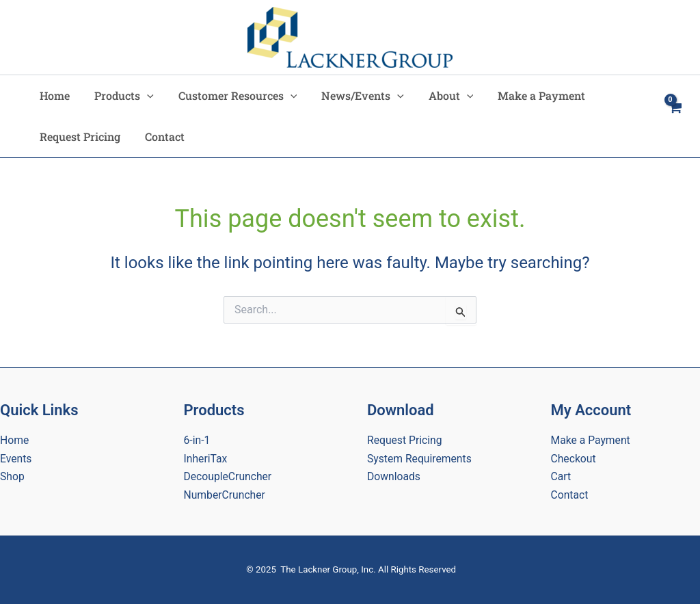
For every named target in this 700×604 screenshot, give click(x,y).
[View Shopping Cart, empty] (674, 116)
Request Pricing (79, 136)
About (439, 96)
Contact (161, 136)
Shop (12, 476)
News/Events (353, 96)
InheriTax (206, 459)
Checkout (574, 459)
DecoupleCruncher (229, 476)
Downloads (394, 476)
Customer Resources (231, 96)
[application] (143, 96)
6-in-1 (198, 440)
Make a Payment (526, 95)
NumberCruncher (226, 495)
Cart (561, 476)
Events (16, 459)
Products (120, 96)
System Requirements (420, 459)
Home (53, 95)
